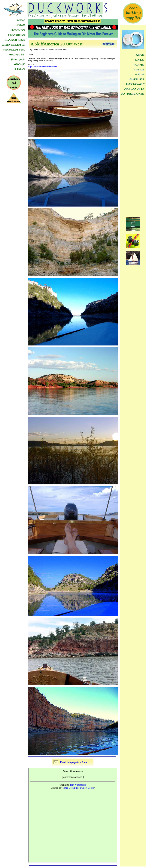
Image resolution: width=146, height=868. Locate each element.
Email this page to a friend (74, 762)
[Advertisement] (133, 154)
